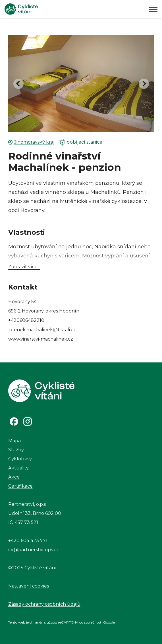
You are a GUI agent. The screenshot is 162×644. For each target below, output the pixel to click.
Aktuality (18, 468)
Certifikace (20, 486)
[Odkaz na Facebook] (14, 421)
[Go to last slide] (18, 84)
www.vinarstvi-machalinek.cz (41, 339)
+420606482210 (26, 320)
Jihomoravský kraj (31, 142)
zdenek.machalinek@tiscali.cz (42, 330)
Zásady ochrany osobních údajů (44, 604)
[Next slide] (144, 84)
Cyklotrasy (20, 459)
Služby (16, 450)
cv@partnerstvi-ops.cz (34, 550)
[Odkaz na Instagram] (28, 421)
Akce (14, 477)
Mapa (14, 441)
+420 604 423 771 (28, 541)
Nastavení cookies (29, 586)
